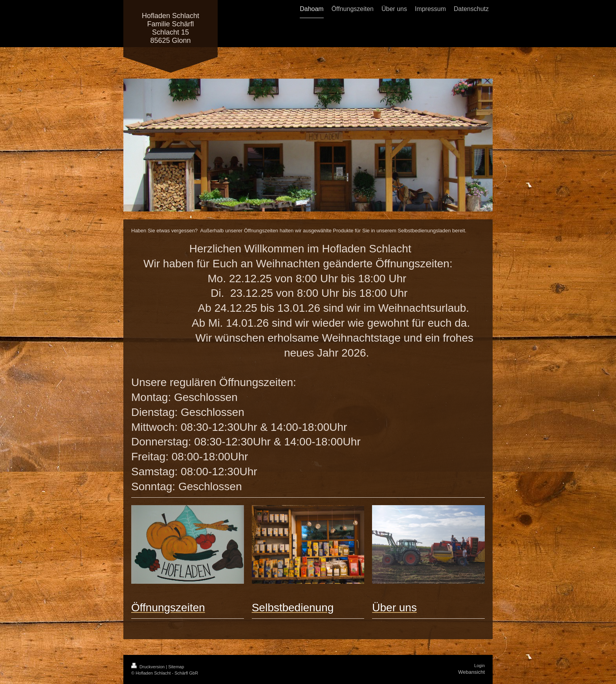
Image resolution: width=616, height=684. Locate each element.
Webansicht (471, 672)
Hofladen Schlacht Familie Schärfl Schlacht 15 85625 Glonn (170, 28)
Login (479, 666)
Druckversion (148, 667)
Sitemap (176, 667)
